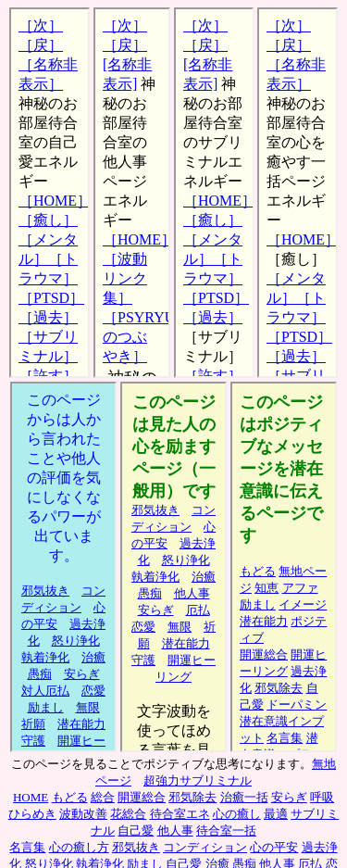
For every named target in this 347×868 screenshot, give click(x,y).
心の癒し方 (79, 847)
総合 (103, 797)
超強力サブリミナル (198, 780)
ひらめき (32, 814)
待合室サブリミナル (214, 193)
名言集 (27, 847)
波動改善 (83, 814)
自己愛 (136, 830)
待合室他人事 (132, 193)
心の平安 (274, 847)
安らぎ (289, 797)
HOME (31, 797)
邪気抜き (136, 847)
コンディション (205, 847)
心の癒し (237, 814)
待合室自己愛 (50, 193)
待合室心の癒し (297, 193)
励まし (173, 567)
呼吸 (322, 797)
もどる (70, 797)
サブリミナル (284, 567)
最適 (276, 814)
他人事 (63, 567)
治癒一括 (244, 797)
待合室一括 (226, 830)
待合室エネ (180, 814)
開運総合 (142, 797)
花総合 (128, 814)
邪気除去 (192, 797)
